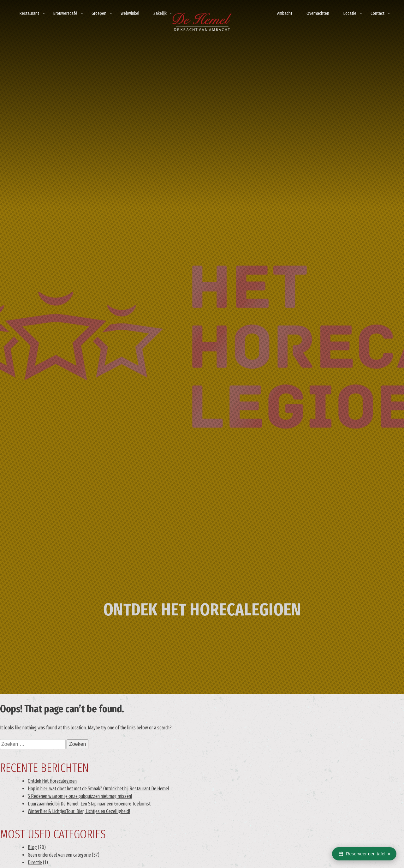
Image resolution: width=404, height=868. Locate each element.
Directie (35, 862)
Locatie (350, 13)
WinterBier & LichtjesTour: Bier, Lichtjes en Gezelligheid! (79, 811)
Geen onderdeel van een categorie (59, 855)
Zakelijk (160, 13)
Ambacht (285, 13)
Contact (377, 13)
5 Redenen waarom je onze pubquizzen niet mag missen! (80, 796)
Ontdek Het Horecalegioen (52, 781)
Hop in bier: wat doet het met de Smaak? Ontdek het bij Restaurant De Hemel (98, 789)
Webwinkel (130, 13)
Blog (32, 847)
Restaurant (29, 13)
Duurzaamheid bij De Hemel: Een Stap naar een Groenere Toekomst (89, 804)
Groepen (99, 13)
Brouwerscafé (65, 13)
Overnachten (318, 13)
